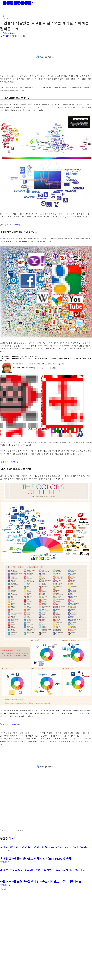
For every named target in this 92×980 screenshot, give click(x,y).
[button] (4, 10)
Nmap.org (14, 462)
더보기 (13, 838)
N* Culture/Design (8, 33)
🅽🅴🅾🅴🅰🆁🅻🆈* (18, 3)
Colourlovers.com (17, 724)
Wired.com (14, 225)
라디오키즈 (7, 36)
